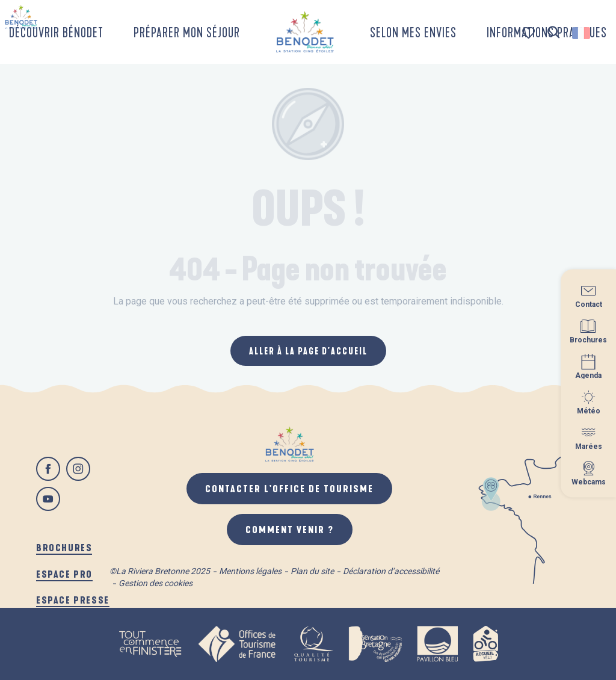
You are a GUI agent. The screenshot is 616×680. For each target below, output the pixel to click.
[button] (554, 33)
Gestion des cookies (156, 583)
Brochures (64, 547)
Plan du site (312, 571)
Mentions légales (250, 571)
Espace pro (64, 574)
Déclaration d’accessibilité (391, 571)
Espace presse (73, 600)
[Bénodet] (21, 17)
